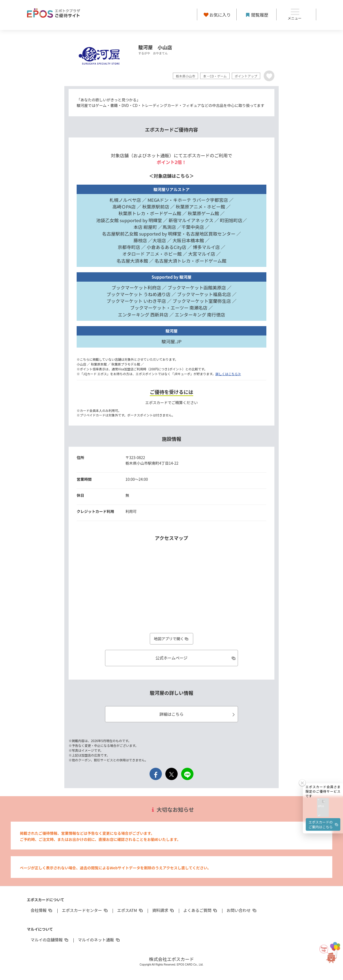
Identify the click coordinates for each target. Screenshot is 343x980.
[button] (323, 758)
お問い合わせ (242, 910)
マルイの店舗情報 (50, 940)
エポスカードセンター (85, 910)
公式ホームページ (196, 658)
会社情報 (42, 910)
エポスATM (130, 910)
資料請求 (163, 910)
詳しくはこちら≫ (228, 374)
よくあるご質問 (201, 910)
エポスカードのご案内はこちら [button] (324, 775)
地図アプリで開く (171, 639)
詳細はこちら (198, 714)
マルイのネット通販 (99, 940)
